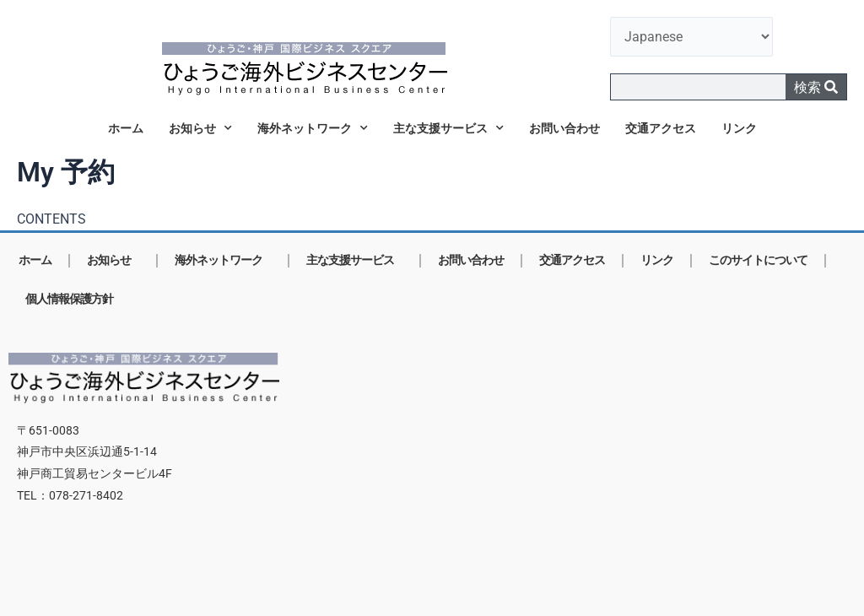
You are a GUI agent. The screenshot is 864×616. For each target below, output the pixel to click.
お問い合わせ (564, 128)
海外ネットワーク (313, 128)
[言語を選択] (691, 37)
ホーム (126, 128)
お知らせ (200, 128)
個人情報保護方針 (69, 299)
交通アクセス (661, 128)
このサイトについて (758, 260)
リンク (739, 128)
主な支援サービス (448, 128)
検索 (816, 87)
